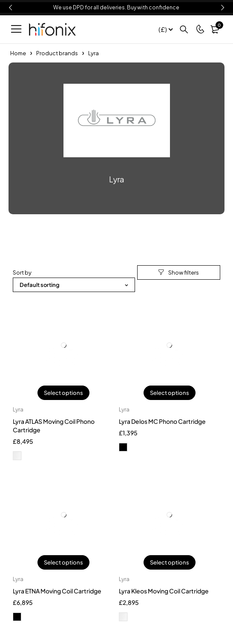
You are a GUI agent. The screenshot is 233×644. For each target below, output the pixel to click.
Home (18, 53)
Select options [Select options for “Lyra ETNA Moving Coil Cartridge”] (63, 562)
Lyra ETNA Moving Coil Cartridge (57, 591)
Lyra (18, 409)
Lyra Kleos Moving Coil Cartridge (164, 591)
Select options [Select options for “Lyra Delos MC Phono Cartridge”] (170, 393)
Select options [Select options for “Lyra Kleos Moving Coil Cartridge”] (170, 562)
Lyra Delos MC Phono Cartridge (162, 421)
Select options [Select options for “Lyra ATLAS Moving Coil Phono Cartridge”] (63, 393)
